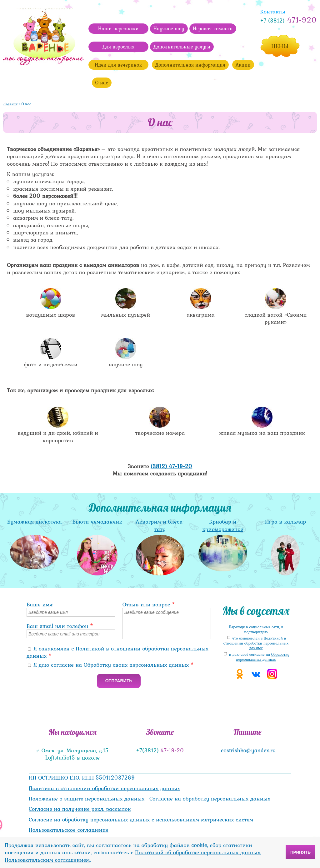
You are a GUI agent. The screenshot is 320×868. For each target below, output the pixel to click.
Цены (280, 46)
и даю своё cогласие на (259, 657)
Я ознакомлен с (117, 652)
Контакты (273, 11)
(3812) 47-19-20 (171, 466)
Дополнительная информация (190, 65)
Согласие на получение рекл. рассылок (80, 809)
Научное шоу (169, 28)
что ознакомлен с (256, 643)
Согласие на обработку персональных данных (210, 798)
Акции (243, 65)
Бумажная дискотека (35, 522)
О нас (102, 83)
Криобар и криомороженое (223, 525)
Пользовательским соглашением (47, 860)
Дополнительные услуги (182, 47)
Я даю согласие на (114, 665)
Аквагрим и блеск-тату (160, 525)
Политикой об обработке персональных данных (198, 852)
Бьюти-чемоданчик (97, 522)
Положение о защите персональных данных (87, 798)
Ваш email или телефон (60, 626)
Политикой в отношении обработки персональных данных (117, 652)
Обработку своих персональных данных (136, 665)
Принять (300, 852)
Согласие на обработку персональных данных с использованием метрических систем (141, 819)
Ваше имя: (40, 604)
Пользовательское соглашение (69, 830)
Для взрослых (118, 47)
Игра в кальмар (285, 522)
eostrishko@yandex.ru (248, 750)
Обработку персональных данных (263, 657)
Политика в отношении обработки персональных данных (104, 788)
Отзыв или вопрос (149, 604)
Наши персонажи (118, 28)
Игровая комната (213, 28)
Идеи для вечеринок (118, 65)
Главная (10, 104)
